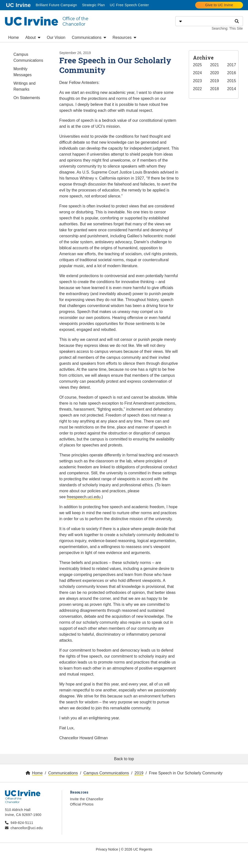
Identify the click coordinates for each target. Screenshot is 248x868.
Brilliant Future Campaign (56, 5)
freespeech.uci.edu (84, 497)
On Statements (27, 98)
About (33, 37)
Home (14, 37)
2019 (215, 81)
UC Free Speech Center (129, 5)
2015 (232, 81)
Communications (89, 37)
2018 (215, 89)
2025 (197, 65)
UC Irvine (19, 5)
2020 (215, 73)
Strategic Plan (93, 5)
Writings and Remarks (25, 86)
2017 (232, 65)
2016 (232, 73)
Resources (124, 37)
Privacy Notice (107, 849)
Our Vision (56, 37)
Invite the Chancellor (87, 799)
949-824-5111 (22, 823)
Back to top (124, 759)
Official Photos (82, 804)
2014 (232, 89)
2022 (197, 89)
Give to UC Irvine (219, 5)
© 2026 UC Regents (137, 849)
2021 (215, 65)
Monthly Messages (23, 72)
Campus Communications (28, 57)
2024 (197, 73)
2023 (197, 81)
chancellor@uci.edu (27, 828)
